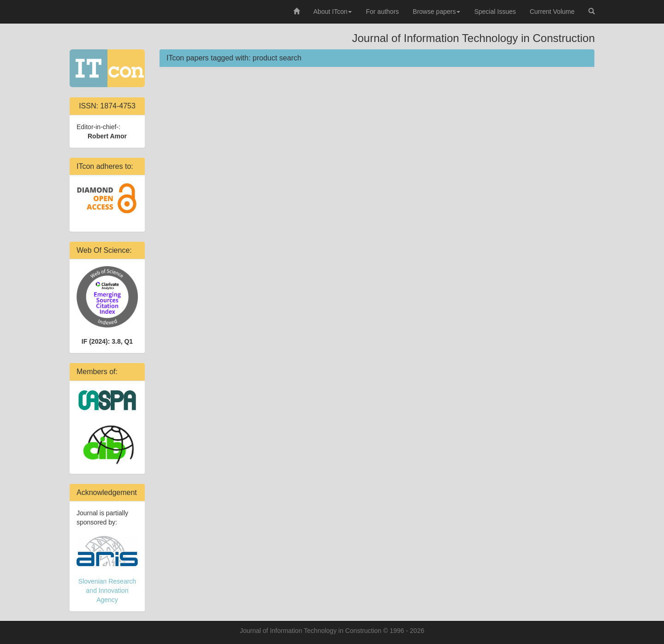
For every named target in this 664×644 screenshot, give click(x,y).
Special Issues (495, 12)
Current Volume (552, 12)
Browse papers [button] (436, 12)
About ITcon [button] (333, 12)
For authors (382, 12)
